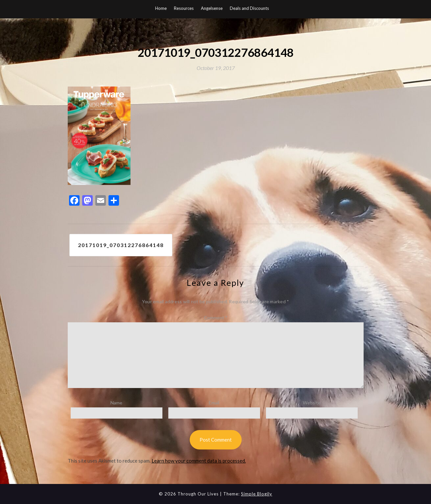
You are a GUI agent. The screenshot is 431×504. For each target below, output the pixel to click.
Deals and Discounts (249, 8)
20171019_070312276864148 (121, 245)
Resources (184, 8)
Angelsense (212, 8)
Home (161, 8)
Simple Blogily (257, 494)
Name (116, 403)
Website (312, 403)
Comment (216, 318)
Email (214, 403)
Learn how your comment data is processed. (199, 461)
